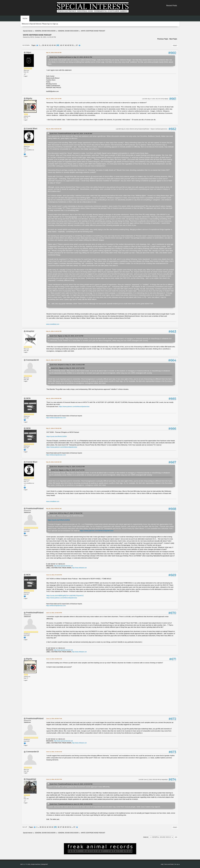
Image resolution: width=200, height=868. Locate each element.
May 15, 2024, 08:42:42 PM (54, 53)
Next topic (173, 39)
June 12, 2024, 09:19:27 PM (54, 779)
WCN (28, 398)
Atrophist (30, 331)
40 (45, 45)
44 (55, 45)
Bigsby (29, 98)
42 (50, 45)
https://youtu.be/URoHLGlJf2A (57, 436)
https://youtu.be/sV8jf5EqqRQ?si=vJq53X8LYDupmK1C (65, 596)
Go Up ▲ (177, 864)
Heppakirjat (31, 779)
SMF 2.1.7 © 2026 (25, 864)
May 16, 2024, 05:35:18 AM (54, 129)
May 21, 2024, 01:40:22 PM (54, 331)
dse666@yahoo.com (52, 91)
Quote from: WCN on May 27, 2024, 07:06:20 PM (66, 513)
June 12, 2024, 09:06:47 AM (54, 719)
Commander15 (32, 360)
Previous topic (163, 39)
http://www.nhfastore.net (79, 568)
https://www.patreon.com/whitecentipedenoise (74, 406)
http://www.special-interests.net (63, 566)
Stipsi (29, 52)
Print (175, 46)
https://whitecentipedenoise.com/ (56, 418)
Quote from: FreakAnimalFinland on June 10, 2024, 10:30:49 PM (71, 784)
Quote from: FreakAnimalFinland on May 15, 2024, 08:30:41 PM (71, 57)
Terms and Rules (169, 864)
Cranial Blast (32, 129)
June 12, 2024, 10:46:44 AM (54, 752)
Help (162, 864)
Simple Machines (36, 864)
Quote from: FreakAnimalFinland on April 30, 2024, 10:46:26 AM (71, 133)
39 (43, 45)
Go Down (26, 45)
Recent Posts (172, 6)
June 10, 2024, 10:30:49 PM (54, 613)
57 (77, 45)
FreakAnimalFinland (35, 508)
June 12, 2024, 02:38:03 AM (54, 659)
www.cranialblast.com (53, 324)
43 (52, 45)
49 (68, 45)
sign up (55, 24)
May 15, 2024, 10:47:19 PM (54, 99)
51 (73, 45)
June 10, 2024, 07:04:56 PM (54, 575)
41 (48, 45)
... (41, 45)
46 (61, 45)
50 (70, 45)
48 (66, 45)
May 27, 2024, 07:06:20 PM (54, 428)
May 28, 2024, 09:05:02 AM (54, 509)
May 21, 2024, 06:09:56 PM (54, 398)
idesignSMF (45, 864)
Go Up (25, 827)
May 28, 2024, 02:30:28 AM (54, 462)
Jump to (146, 837)
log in (49, 24)
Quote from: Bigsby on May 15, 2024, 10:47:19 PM (66, 336)
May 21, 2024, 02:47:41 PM (54, 360)
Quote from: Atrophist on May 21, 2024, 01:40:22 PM (67, 365)
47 (63, 45)
